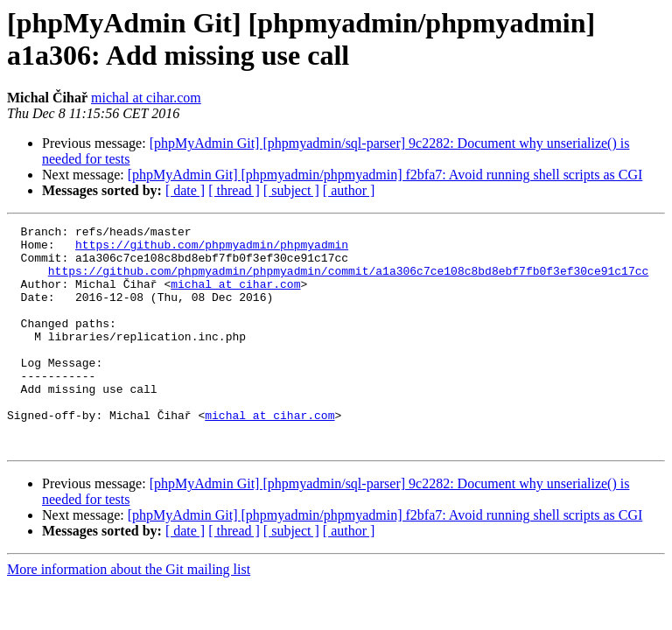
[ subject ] (291, 190)
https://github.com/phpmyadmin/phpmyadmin (212, 249)
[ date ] (185, 190)
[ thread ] (234, 190)
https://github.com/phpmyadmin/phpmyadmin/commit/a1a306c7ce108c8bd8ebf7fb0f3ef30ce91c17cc (348, 281)
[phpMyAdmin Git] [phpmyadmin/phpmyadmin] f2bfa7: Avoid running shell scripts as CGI (385, 175)
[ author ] (349, 190)
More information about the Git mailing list (129, 614)
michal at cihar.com (146, 98)
